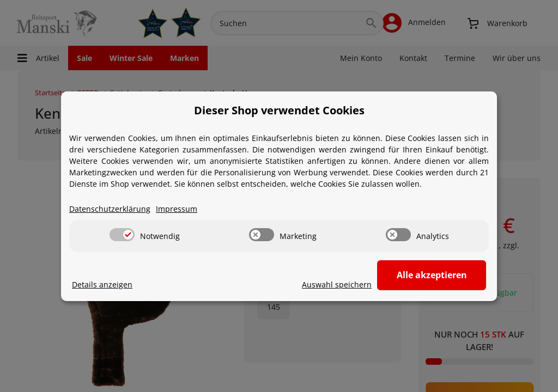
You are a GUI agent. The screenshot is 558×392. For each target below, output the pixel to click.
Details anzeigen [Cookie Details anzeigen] (102, 284)
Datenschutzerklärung (110, 209)
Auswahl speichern (337, 284)
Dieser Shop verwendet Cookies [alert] (279, 110)
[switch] (122, 235)
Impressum (177, 209)
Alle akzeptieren (432, 275)
